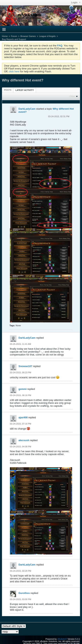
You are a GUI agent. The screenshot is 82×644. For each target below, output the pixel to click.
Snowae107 (25, 366)
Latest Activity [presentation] (25, 90)
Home (5, 36)
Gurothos (24, 593)
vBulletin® (62, 639)
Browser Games (28, 36)
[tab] (8, 90)
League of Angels (47, 36)
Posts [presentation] (8, 90)
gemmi (23, 389)
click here (14, 71)
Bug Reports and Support (14, 39)
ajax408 (23, 417)
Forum (14, 36)
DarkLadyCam (27, 109)
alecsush (24, 440)
